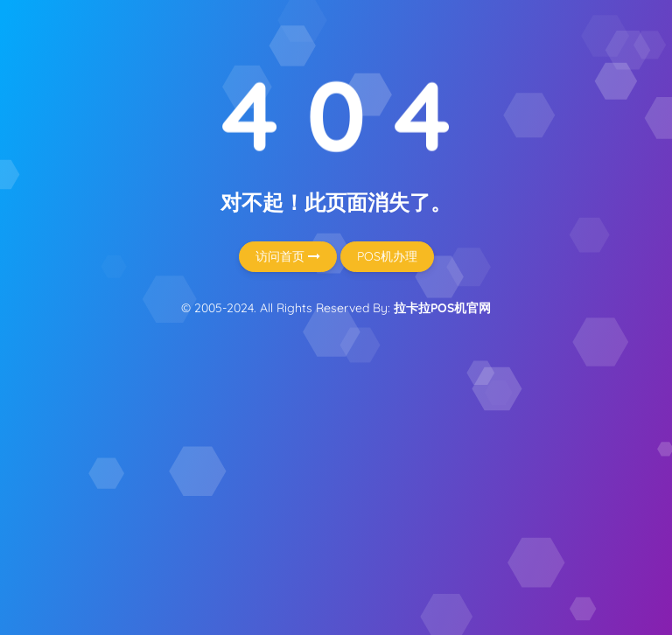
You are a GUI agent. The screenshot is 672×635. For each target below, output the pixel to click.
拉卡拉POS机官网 (442, 308)
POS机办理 (387, 256)
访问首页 (288, 256)
